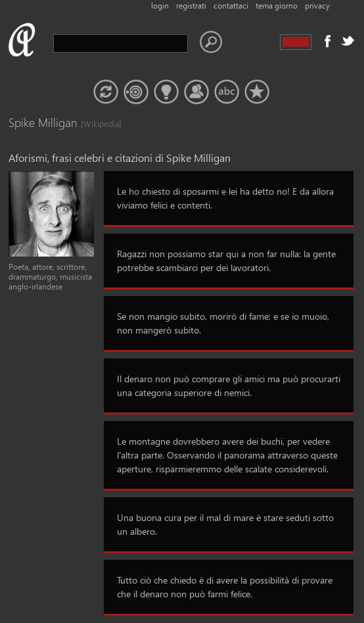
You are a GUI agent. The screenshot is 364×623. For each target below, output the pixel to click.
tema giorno (277, 6)
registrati (191, 6)
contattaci (231, 6)
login (160, 6)
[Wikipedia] (94, 123)
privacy (317, 6)
